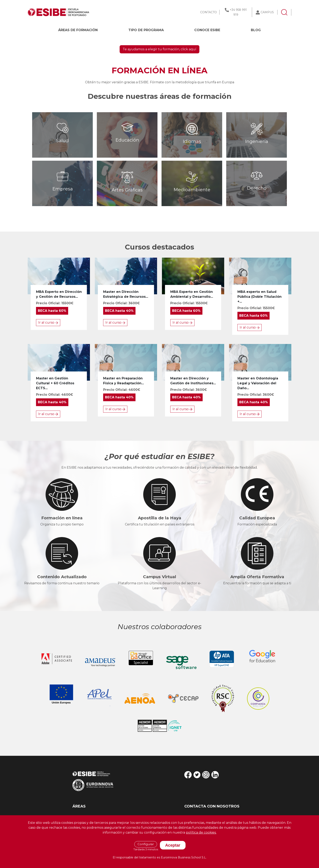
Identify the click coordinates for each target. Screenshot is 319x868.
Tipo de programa (146, 30)
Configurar (146, 844)
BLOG (256, 30)
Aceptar (173, 845)
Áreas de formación (78, 30)
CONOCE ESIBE (207, 30)
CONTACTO (209, 12)
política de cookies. (201, 832)
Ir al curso (48, 413)
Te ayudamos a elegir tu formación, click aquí (159, 140)
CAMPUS (267, 12)
